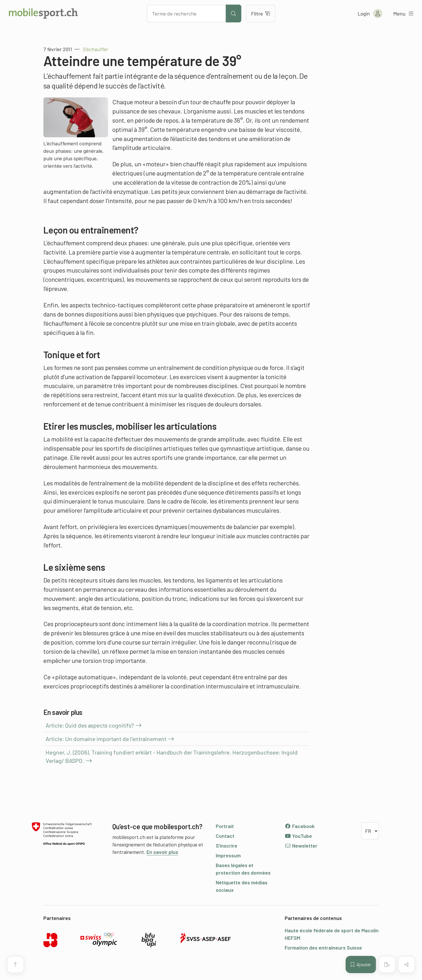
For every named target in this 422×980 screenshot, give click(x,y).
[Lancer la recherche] (234, 13)
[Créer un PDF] (387, 964)
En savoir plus (162, 852)
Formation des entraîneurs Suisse (323, 948)
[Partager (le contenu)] (406, 964)
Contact (225, 836)
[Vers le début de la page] (16, 964)
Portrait (225, 826)
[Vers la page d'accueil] (43, 13)
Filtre (261, 13)
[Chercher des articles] (186, 13)
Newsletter (301, 846)
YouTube (298, 836)
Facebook (300, 826)
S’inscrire (227, 846)
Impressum (228, 855)
